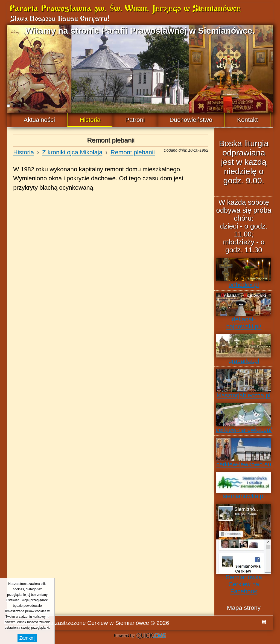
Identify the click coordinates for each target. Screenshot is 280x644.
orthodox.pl (244, 273)
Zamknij (27, 638)
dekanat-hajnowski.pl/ (244, 311)
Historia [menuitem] (90, 120)
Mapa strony (244, 608)
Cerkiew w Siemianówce (118, 623)
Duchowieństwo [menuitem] (191, 120)
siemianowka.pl (244, 486)
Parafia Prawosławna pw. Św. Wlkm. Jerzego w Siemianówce (125, 9)
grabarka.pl (244, 349)
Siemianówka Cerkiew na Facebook (244, 549)
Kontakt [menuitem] (247, 120)
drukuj (264, 622)
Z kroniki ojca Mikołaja (72, 152)
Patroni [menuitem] (135, 120)
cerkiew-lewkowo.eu (244, 453)
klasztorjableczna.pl (244, 384)
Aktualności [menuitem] (40, 120)
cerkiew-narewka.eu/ (244, 418)
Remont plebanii (133, 152)
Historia (24, 152)
